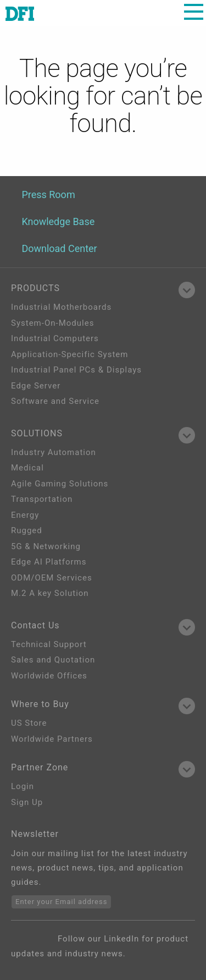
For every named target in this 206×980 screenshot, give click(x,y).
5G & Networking (46, 546)
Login (23, 786)
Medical (27, 468)
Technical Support (49, 644)
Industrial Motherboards (61, 307)
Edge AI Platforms (49, 562)
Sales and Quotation (53, 660)
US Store (29, 723)
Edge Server (36, 386)
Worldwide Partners (52, 739)
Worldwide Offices (49, 676)
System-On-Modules (52, 323)
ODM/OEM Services (52, 578)
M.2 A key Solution (50, 593)
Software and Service (55, 401)
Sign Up (27, 802)
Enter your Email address (61, 902)
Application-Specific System (69, 354)
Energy (25, 515)
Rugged (27, 530)
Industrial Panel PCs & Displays (76, 370)
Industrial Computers (55, 338)
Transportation (42, 499)
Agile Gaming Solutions (60, 484)
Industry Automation (54, 452)
